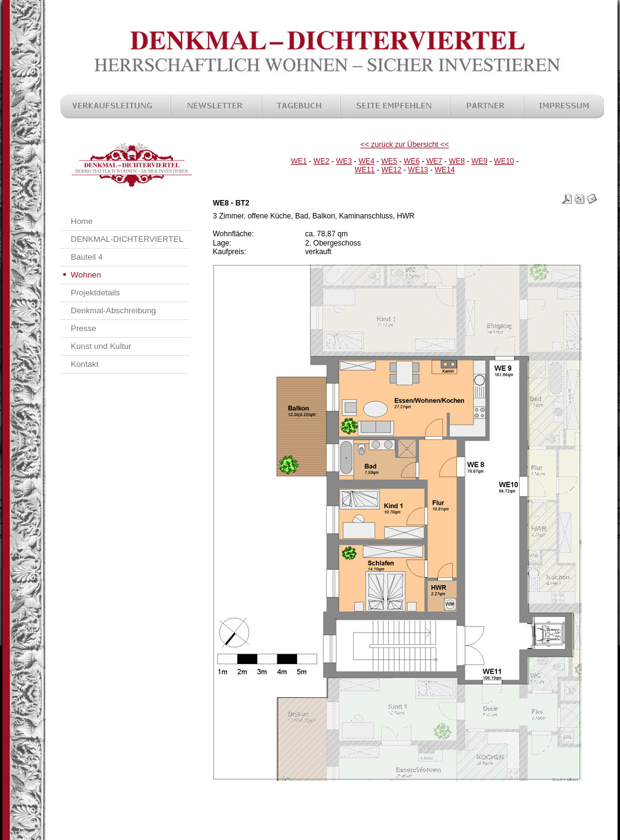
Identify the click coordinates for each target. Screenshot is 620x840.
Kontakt (85, 364)
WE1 (299, 161)
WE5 (389, 161)
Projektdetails (95, 293)
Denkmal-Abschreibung (113, 310)
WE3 (344, 161)
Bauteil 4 (87, 257)
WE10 (504, 161)
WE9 (479, 161)
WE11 (365, 170)
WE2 (322, 161)
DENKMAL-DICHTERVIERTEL (127, 239)
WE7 (434, 161)
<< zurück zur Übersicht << (405, 145)
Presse (83, 328)
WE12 (391, 170)
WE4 (367, 161)
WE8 (457, 161)
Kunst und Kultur (101, 346)
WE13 (418, 170)
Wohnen (86, 275)
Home (82, 221)
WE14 (445, 170)
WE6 (411, 161)
